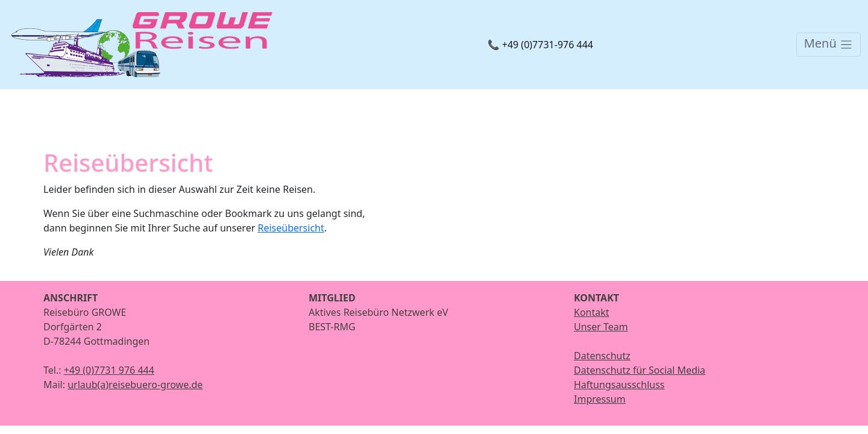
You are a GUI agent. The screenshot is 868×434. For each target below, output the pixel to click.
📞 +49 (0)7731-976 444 (540, 45)
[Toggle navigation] (829, 45)
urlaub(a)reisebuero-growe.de (135, 385)
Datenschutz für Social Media (640, 370)
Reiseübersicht (291, 228)
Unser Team (601, 327)
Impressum (600, 399)
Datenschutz (602, 356)
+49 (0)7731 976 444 (109, 370)
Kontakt (592, 312)
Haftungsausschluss (619, 385)
